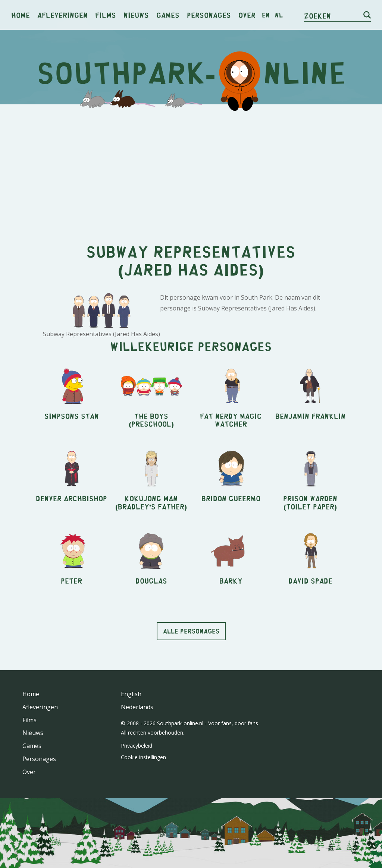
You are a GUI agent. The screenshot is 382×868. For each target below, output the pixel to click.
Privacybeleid (137, 746)
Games (168, 15)
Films (106, 15)
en (266, 15)
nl (279, 15)
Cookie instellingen (143, 757)
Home (21, 15)
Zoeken (317, 15)
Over (247, 15)
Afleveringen (62, 15)
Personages (209, 15)
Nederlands (137, 707)
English (131, 694)
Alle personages (191, 631)
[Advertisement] (191, 168)
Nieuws (136, 15)
